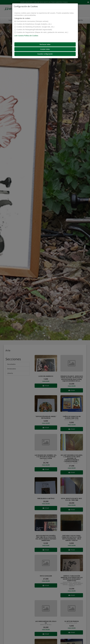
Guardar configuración (45, 54)
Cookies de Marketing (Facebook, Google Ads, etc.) (34, 27)
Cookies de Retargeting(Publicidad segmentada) (33, 29)
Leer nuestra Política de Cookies (26, 36)
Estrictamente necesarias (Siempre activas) (31, 21)
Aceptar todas (45, 49)
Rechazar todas (45, 44)
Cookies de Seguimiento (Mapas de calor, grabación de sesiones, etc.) (41, 32)
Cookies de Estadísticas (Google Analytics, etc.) (33, 24)
